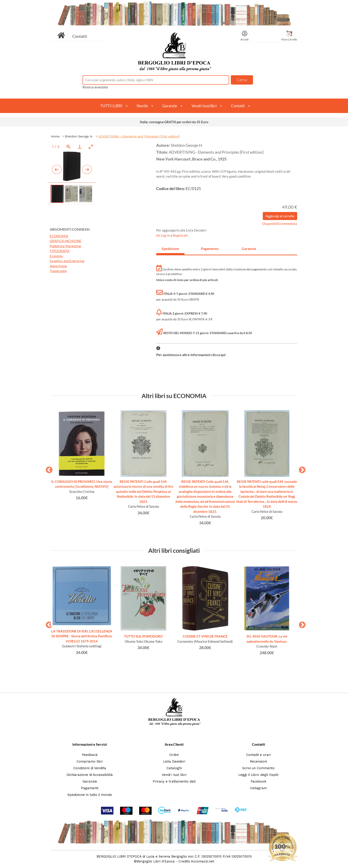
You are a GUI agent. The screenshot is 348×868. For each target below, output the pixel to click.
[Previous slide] (57, 169)
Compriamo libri (90, 761)
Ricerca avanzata (95, 87)
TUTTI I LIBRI (111, 106)
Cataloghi (174, 768)
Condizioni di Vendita (90, 768)
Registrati (180, 235)
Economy (56, 256)
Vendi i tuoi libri (204, 106)
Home (55, 136)
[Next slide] (87, 169)
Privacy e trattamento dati (174, 781)
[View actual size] (69, 147)
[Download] (80, 147)
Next (301, 469)
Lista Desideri (174, 761)
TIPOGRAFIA (60, 251)
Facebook (258, 781)
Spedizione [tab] (170, 249)
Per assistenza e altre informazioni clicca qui (191, 355)
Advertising (58, 266)
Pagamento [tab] (210, 249)
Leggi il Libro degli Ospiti (258, 775)
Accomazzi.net (203, 861)
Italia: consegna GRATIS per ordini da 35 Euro (174, 122)
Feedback (90, 755)
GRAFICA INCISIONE (66, 241)
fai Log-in (163, 235)
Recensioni (258, 761)
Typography (58, 271)
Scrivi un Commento (258, 768)
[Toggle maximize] (91, 147)
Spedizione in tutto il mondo (90, 795)
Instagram (258, 788)
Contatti (80, 36)
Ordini (174, 755)
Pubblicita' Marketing (65, 246)
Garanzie (170, 106)
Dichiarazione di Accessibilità (90, 775)
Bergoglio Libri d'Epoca (156, 861)
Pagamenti (90, 788)
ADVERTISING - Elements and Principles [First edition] (139, 136)
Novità (142, 106)
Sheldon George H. (79, 136)
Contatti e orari (258, 755)
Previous (47, 469)
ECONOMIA (59, 236)
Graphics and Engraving (67, 261)
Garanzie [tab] (249, 249)
